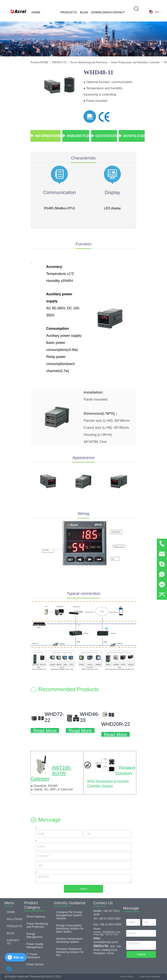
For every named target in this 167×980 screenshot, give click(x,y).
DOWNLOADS (101, 12)
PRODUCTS (68, 12)
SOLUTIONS (52, 21)
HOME (36, 12)
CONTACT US (118, 16)
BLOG (84, 12)
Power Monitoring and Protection (89, 62)
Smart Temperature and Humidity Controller (135, 62)
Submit (83, 889)
